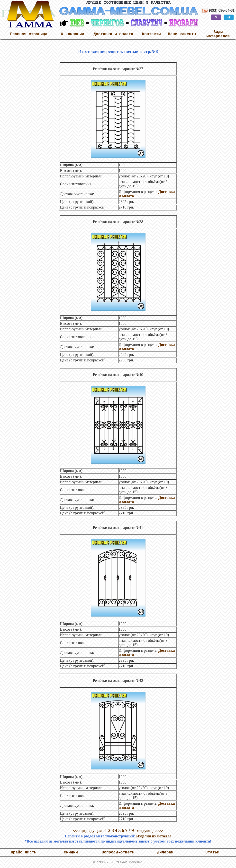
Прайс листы (24, 852)
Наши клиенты (182, 34)
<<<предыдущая (87, 831)
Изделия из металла (154, 836)
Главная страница (29, 34)
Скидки (71, 852)
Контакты (151, 34)
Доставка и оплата (113, 34)
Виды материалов (218, 34)
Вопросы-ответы (118, 852)
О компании (73, 34)
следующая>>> (150, 831)
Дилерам (165, 852)
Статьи (212, 852)
